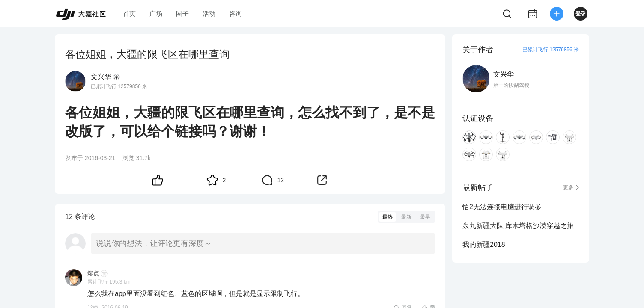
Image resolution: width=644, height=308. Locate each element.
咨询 (236, 13)
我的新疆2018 (484, 244)
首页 (129, 13)
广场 (156, 13)
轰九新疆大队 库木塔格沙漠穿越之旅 (518, 226)
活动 (209, 13)
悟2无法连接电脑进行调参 (502, 207)
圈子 (182, 13)
